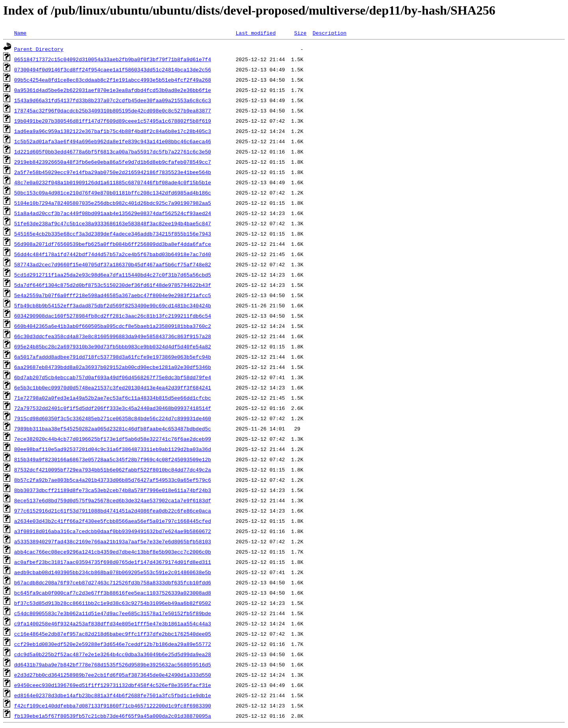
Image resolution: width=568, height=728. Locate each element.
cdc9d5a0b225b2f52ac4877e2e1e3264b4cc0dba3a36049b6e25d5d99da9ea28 (113, 654)
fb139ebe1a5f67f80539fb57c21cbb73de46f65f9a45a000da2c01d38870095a (113, 716)
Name (20, 33)
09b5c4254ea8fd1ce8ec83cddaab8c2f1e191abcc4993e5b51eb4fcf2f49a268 (113, 80)
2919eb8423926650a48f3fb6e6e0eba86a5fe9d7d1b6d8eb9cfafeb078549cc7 (113, 162)
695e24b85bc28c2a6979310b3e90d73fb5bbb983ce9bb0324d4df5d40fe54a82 (113, 346)
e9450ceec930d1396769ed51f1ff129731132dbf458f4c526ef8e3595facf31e (113, 685)
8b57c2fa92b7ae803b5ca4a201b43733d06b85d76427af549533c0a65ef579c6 (113, 480)
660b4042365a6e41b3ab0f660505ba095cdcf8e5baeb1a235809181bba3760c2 (113, 326)
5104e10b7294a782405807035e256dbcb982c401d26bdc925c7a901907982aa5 (113, 203)
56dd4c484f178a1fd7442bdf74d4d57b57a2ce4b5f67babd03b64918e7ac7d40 (113, 254)
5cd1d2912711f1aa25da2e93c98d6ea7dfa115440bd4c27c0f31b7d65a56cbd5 (113, 275)
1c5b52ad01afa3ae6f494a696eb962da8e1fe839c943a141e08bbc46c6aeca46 (113, 141)
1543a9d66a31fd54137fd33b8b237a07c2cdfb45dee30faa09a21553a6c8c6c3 (113, 100)
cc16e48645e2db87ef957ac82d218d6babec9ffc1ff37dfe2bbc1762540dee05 (113, 634)
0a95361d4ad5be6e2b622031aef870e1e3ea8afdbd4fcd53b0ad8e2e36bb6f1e (113, 90)
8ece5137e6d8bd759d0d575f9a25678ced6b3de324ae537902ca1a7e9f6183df (113, 500)
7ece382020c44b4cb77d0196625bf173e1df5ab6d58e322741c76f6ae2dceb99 (113, 439)
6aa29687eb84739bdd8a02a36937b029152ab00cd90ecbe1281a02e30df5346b (113, 367)
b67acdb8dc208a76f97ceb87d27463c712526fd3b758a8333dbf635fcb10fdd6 (113, 582)
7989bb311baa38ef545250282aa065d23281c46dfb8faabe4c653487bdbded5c (113, 429)
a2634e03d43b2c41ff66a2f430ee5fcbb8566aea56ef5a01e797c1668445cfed (113, 521)
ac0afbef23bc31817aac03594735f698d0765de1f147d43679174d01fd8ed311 (113, 562)
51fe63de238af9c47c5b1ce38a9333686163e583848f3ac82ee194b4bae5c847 (113, 223)
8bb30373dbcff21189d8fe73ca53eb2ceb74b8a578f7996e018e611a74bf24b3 (113, 490)
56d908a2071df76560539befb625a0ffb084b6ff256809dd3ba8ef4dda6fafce (113, 244)
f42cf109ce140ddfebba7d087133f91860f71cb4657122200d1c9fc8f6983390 (113, 706)
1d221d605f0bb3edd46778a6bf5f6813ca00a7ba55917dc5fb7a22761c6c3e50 (113, 152)
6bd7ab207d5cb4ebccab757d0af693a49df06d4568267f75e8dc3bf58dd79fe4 (113, 377)
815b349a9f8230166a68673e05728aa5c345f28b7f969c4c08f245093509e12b (113, 459)
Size (300, 33)
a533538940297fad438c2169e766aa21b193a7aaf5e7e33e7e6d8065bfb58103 (113, 541)
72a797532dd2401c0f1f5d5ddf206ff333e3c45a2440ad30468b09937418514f (113, 408)
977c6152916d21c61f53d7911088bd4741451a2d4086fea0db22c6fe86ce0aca (113, 511)
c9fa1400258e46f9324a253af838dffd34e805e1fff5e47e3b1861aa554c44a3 (113, 623)
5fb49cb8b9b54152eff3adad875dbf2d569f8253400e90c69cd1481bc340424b (113, 305)
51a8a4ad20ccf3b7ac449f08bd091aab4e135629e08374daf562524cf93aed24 (113, 213)
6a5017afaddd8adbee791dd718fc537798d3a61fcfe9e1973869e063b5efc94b (113, 357)
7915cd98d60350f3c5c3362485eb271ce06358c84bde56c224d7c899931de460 (113, 418)
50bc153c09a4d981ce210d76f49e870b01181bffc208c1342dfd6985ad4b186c (113, 193)
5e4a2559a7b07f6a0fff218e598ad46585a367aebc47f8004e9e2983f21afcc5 (113, 295)
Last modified (255, 33)
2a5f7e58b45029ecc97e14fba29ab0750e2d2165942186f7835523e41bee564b (113, 172)
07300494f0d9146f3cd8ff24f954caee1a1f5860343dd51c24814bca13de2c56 (113, 69)
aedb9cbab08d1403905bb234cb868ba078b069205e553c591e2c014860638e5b (113, 572)
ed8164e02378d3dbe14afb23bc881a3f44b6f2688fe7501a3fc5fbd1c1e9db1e (113, 695)
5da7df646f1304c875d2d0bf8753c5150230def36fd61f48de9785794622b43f (113, 285)
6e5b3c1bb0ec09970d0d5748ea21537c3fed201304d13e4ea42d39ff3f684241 (113, 387)
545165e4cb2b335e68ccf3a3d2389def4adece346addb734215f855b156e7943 (113, 234)
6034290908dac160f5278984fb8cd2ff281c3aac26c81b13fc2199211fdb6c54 (113, 316)
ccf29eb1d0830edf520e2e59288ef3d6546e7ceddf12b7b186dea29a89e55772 (113, 644)
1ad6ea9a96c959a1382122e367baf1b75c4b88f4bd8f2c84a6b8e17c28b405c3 (113, 131)
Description (329, 33)
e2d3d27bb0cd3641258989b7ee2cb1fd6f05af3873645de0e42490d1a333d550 (113, 675)
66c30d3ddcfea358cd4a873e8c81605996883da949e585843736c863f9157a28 (113, 336)
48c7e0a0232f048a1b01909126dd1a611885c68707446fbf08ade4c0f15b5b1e (113, 182)
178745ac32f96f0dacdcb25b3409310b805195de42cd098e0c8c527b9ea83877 (113, 110)
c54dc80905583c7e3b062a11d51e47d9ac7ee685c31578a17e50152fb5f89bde (113, 613)
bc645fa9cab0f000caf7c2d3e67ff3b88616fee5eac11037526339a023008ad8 (113, 593)
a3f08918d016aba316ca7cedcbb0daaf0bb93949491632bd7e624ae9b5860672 (113, 531)
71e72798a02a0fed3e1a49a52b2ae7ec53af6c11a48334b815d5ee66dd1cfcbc (113, 398)
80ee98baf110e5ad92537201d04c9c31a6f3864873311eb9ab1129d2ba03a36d (113, 449)
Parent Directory (39, 49)
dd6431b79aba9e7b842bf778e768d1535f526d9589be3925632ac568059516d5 (113, 664)
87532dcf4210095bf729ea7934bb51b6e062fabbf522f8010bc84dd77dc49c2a (113, 470)
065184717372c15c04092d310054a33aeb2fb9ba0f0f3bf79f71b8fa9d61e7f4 (113, 59)
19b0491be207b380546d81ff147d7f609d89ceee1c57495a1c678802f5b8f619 (113, 121)
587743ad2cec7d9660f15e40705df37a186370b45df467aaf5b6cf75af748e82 (113, 264)
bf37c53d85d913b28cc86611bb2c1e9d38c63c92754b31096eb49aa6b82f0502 (113, 603)
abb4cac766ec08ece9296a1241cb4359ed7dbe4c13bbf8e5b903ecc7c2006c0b (113, 552)
